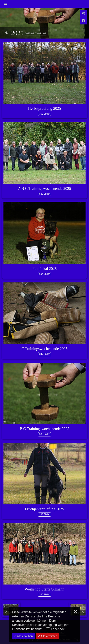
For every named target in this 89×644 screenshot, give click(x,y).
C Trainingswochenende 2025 (45, 349)
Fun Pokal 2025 (45, 269)
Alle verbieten (49, 636)
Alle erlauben (24, 636)
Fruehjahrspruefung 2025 (45, 509)
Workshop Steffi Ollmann (44, 589)
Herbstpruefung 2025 (45, 108)
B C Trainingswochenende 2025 (44, 429)
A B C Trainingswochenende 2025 (44, 188)
